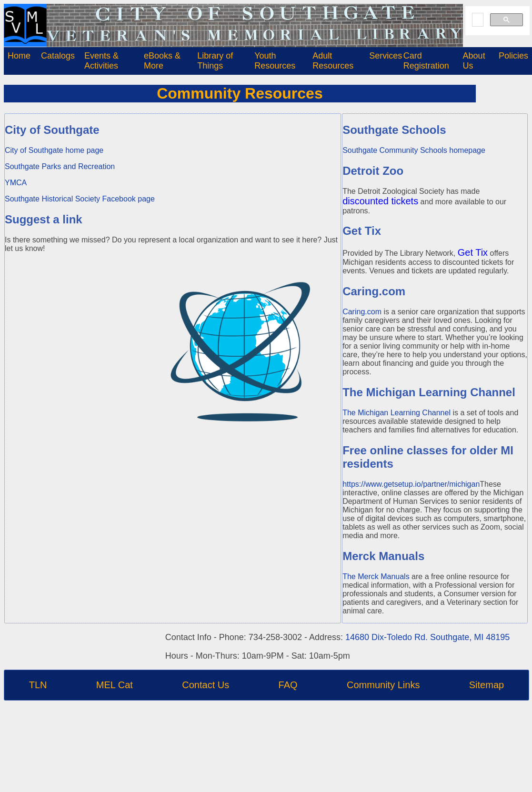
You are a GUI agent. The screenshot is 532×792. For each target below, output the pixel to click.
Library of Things (215, 61)
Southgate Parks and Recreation (60, 166)
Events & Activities (101, 61)
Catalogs (58, 56)
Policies (513, 56)
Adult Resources (333, 61)
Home (19, 56)
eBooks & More (162, 61)
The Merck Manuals (376, 576)
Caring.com (362, 312)
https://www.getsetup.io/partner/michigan (411, 484)
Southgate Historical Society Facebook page (80, 199)
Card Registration (426, 61)
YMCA (16, 183)
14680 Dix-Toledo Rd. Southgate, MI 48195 (427, 637)
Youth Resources (275, 61)
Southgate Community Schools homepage (414, 150)
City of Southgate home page (54, 150)
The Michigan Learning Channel (396, 413)
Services (386, 56)
